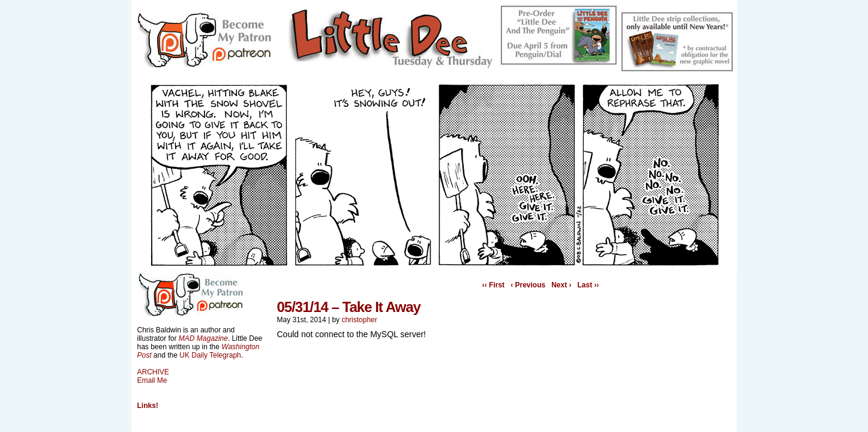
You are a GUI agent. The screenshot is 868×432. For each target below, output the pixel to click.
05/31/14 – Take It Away (349, 307)
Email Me (152, 380)
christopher (359, 320)
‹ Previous (528, 285)
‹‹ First (493, 285)
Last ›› (588, 285)
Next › (561, 285)
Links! (148, 406)
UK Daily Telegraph (210, 355)
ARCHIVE (153, 372)
